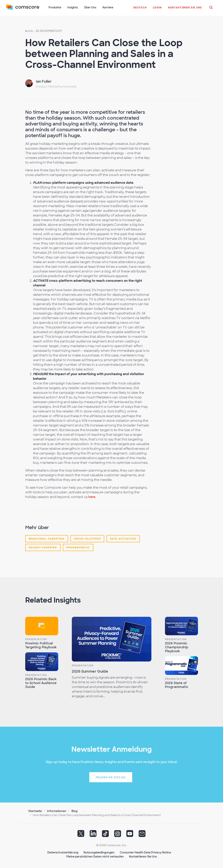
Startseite (35, 811)
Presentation (36, 639)
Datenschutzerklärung (63, 852)
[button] (140, 10)
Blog (29, 31)
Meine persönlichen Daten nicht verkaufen (95, 857)
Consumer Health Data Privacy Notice (145, 852)
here (92, 497)
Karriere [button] (108, 7)
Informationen (57, 811)
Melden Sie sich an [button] (111, 777)
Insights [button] (73, 7)
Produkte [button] (55, 7)
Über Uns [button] (90, 7)
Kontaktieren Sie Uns (143, 857)
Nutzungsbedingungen (99, 852)
